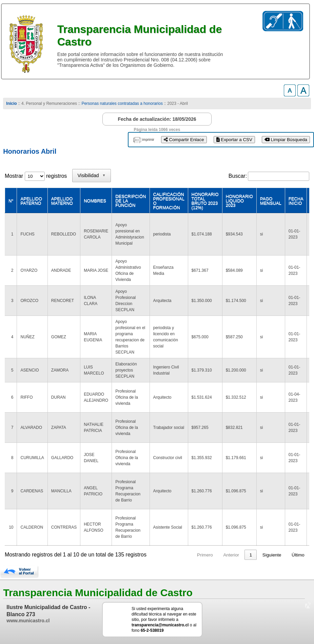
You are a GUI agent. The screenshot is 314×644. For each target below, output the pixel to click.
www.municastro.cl (28, 621)
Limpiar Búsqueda (286, 140)
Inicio (11, 103)
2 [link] (234, 555)
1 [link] (222, 555)
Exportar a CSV (234, 140)
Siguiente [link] (272, 555)
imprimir (148, 140)
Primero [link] (176, 555)
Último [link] (298, 555)
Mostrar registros (36, 176)
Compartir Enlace (184, 140)
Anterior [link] (202, 555)
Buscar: (238, 176)
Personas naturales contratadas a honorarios (122, 103)
